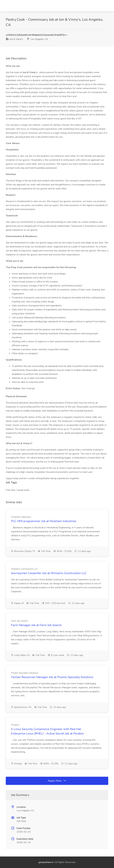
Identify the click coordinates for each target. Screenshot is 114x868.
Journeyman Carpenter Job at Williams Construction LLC (49, 573)
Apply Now (57, 781)
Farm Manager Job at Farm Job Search (36, 625)
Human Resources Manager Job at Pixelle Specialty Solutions (52, 677)
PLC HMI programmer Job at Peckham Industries (44, 521)
